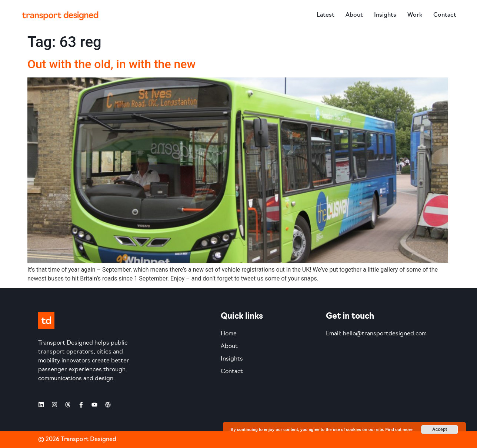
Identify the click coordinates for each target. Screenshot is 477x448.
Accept (440, 429)
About (354, 15)
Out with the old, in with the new (111, 64)
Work (415, 15)
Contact (445, 15)
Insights (385, 15)
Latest (326, 15)
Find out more (399, 429)
